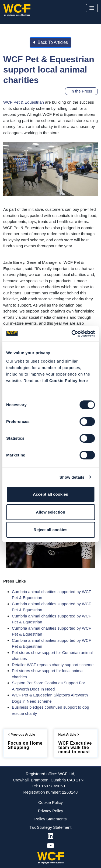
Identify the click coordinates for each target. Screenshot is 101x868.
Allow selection (50, 512)
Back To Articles (50, 42)
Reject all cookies (51, 530)
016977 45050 (52, 786)
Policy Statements (50, 819)
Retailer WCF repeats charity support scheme (53, 665)
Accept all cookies (50, 494)
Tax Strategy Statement (51, 827)
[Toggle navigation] (92, 8)
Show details (72, 477)
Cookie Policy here (69, 381)
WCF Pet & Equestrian (24, 102)
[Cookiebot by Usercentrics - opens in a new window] (72, 334)
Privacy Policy (50, 811)
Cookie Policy (50, 802)
